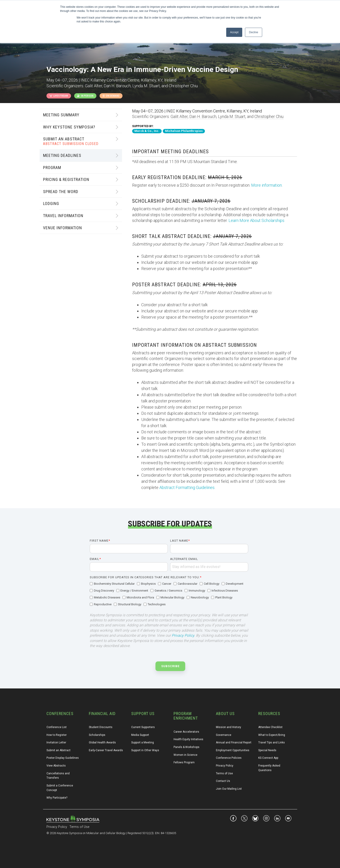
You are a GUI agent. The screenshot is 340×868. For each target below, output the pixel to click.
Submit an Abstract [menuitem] (58, 750)
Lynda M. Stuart (232, 116)
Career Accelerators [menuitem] (186, 732)
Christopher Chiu (269, 116)
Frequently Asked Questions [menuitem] (270, 768)
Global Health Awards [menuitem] (102, 742)
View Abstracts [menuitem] (56, 766)
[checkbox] (169, 594)
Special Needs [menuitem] (267, 750)
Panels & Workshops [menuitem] (186, 747)
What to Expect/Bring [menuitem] (272, 735)
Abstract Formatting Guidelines (187, 487)
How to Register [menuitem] (57, 735)
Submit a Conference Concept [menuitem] (60, 788)
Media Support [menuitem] (140, 735)
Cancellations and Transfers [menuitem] (58, 776)
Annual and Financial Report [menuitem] (234, 742)
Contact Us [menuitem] (223, 781)
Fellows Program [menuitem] (184, 762)
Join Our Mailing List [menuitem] (229, 789)
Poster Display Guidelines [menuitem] (63, 758)
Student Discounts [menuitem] (101, 727)
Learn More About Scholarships (256, 220)
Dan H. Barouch (203, 116)
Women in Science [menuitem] (185, 755)
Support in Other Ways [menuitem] (145, 750)
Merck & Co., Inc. (147, 131)
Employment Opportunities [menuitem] (233, 750)
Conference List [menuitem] (57, 727)
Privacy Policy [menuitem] (225, 766)
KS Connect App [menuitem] (268, 758)
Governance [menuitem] (224, 735)
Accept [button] (234, 32)
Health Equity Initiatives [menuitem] (188, 739)
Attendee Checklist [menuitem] (270, 727)
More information (267, 185)
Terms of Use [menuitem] (224, 773)
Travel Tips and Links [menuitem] (272, 742)
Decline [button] (253, 32)
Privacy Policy (183, 635)
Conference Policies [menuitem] (229, 758)
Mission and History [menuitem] (228, 727)
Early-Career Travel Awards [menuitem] (106, 750)
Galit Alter (179, 116)
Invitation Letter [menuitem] (56, 742)
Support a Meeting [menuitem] (143, 742)
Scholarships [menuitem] (97, 735)
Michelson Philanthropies (184, 131)
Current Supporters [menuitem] (143, 727)
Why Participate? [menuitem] (57, 798)
